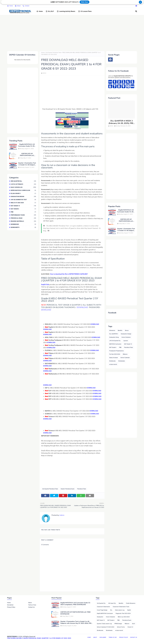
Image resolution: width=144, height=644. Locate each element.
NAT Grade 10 (23, 206)
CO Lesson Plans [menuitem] (85, 11)
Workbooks (23, 224)
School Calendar (125, 358)
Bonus (127, 330)
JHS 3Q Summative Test (23, 200)
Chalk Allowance (131, 603)
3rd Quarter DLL (23, 181)
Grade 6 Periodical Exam (68, 489)
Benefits (120, 330)
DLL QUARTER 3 (114, 334)
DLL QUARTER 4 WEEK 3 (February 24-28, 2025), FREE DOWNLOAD (122, 122)
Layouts (126, 341)
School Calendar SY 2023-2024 (106, 627)
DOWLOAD (46, 310)
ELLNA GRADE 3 (23, 193)
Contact (26, 6)
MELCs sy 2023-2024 (23, 203)
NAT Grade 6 (23, 209)
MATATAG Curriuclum (115, 344)
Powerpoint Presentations (116, 351)
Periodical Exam (23, 218)
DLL (111, 610)
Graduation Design (23, 196)
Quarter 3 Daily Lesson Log (104, 624)
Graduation (100, 617)
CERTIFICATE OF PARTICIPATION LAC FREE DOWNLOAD (27, 155)
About (18, 6)
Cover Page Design (102, 610)
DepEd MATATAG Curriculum (23, 190)
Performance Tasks (23, 215)
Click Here (84, 2)
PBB (23, 212)
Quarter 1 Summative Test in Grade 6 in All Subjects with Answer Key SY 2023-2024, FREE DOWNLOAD (27, 164)
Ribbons (125, 354)
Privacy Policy (11, 607)
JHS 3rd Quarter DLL (115, 341)
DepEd (129, 610)
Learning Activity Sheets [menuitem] (66, 11)
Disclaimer (10, 605)
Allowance (112, 330)
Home (10, 6)
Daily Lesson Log (23, 187)
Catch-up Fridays (23, 184)
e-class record (113, 364)
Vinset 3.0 (130, 627)
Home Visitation (126, 337)
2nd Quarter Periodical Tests (53, 53)
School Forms (121, 627)
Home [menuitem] (40, 11)
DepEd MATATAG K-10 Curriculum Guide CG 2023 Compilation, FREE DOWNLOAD (27, 145)
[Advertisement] (69, 33)
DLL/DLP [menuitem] (50, 11)
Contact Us (31, 607)
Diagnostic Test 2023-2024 (123, 613)
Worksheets (23, 227)
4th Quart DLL (112, 603)
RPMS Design (118, 624)
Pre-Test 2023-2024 (115, 354)
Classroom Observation (103, 607)
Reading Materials (23, 221)
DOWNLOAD (83, 307)
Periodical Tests (82, 489)
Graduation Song (114, 337)
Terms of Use (32, 605)
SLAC (134, 624)
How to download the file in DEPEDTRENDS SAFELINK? (69, 274)
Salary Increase (113, 358)
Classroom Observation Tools (121, 607)
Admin (44, 73)
